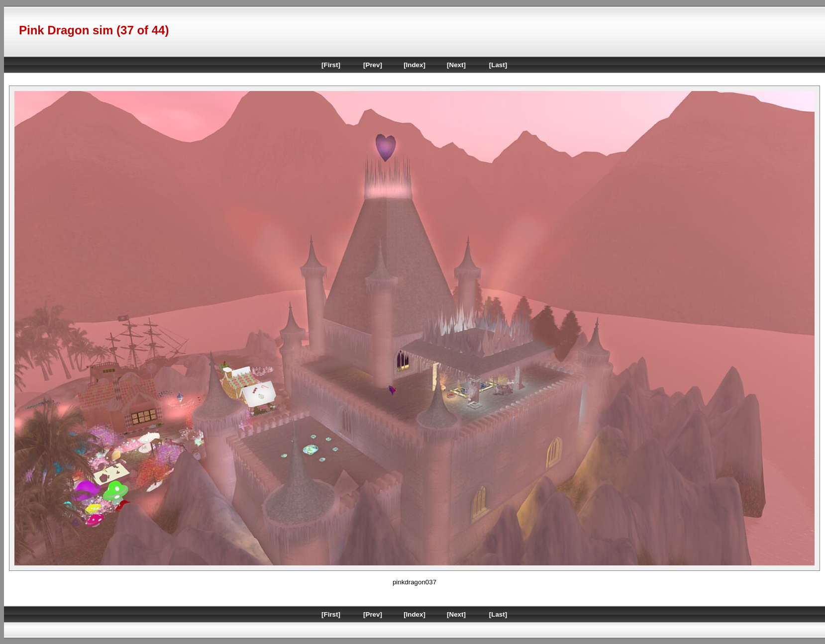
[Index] (414, 65)
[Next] (456, 65)
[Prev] (373, 65)
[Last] (498, 65)
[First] (331, 65)
